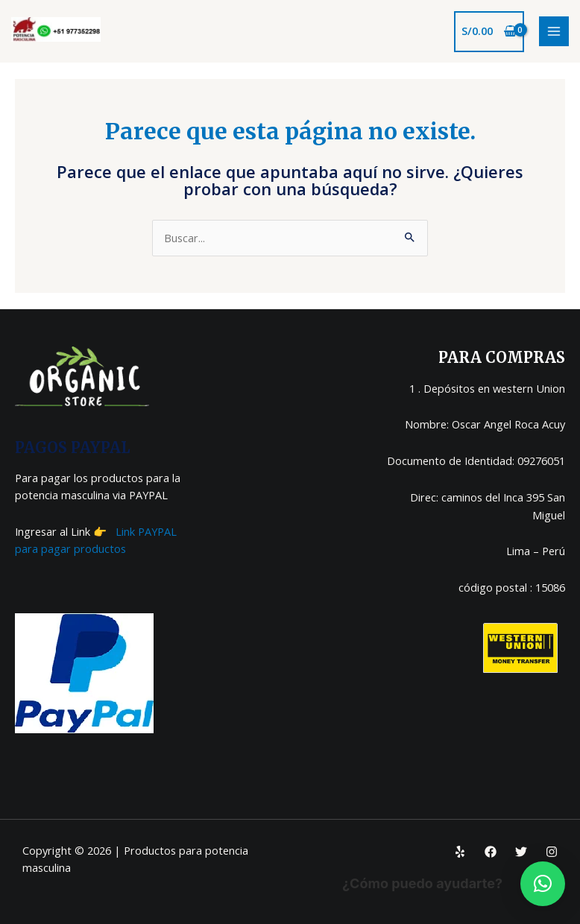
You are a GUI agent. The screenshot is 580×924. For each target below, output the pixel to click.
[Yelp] (460, 852)
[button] (543, 884)
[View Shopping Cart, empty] (489, 32)
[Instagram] (552, 852)
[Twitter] (521, 852)
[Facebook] (491, 852)
